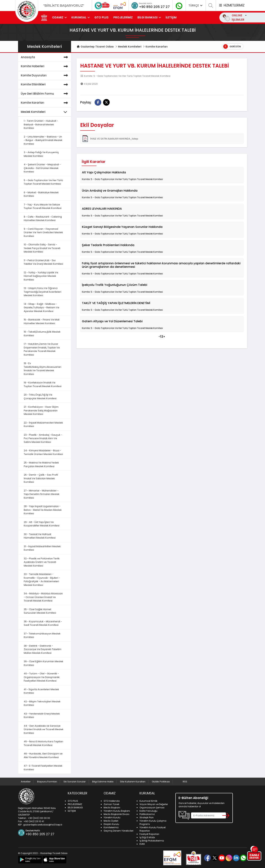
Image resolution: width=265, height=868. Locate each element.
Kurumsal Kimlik (148, 801)
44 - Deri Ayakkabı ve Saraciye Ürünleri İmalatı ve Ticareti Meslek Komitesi (44, 729)
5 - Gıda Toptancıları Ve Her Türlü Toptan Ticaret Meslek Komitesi (43, 182)
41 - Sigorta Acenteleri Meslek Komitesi (41, 691)
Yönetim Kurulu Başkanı (117, 811)
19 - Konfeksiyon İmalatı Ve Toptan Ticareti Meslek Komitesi (43, 384)
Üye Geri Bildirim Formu (45, 94)
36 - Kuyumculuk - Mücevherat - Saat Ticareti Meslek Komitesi (43, 623)
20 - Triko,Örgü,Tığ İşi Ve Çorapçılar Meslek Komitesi (40, 397)
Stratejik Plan (147, 817)
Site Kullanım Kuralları (133, 782)
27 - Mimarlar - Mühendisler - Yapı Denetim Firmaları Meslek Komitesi (42, 494)
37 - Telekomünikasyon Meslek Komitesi (42, 635)
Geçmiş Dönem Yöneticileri (119, 831)
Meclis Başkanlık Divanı (116, 814)
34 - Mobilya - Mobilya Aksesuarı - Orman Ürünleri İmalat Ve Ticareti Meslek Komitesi (43, 597)
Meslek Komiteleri (130, 47)
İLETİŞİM (171, 17)
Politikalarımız (147, 814)
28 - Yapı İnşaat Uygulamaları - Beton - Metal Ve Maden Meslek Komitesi (43, 510)
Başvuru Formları (47, 782)
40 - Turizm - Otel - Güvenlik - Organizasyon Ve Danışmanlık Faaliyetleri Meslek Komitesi (42, 677)
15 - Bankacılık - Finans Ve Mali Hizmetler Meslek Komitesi (42, 321)
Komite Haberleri (45, 66)
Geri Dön (232, 46)
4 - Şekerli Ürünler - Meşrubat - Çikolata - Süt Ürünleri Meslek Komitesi (42, 168)
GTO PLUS (101, 17)
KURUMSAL (79, 17)
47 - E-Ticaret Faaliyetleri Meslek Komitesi (43, 768)
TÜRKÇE (196, 5)
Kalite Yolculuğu (148, 811)
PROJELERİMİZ (123, 17)
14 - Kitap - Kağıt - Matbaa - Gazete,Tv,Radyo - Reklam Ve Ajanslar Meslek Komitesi (41, 308)
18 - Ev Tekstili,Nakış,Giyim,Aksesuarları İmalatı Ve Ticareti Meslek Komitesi (43, 369)
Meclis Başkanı (112, 808)
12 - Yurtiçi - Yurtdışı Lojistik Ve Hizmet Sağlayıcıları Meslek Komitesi (41, 276)
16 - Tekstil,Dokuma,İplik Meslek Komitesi (42, 334)
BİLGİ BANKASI (147, 17)
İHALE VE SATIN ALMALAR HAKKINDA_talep (110, 139)
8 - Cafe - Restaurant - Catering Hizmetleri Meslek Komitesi (43, 219)
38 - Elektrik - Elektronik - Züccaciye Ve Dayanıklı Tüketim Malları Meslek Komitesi (43, 649)
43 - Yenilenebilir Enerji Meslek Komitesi (42, 716)
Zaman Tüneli (111, 804)
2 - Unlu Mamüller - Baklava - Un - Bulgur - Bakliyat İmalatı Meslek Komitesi (43, 140)
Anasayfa (45, 57)
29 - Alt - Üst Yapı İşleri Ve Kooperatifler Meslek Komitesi (42, 524)
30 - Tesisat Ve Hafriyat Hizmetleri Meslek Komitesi (40, 536)
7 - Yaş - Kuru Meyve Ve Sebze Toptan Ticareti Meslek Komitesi (43, 206)
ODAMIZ (58, 17)
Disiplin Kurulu (111, 824)
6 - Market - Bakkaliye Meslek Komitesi (41, 194)
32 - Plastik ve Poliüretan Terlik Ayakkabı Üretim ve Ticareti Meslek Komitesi (42, 562)
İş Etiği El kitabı (147, 837)
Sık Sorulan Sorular (75, 782)
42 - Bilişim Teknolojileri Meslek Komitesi (42, 703)
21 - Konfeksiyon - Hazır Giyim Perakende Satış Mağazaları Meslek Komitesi (41, 410)
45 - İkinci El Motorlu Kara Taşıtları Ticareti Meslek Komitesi (43, 743)
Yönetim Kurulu (112, 817)
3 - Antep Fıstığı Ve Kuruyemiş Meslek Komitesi (41, 154)
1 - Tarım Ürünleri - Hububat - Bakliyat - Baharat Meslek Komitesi (41, 124)
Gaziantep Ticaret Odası (95, 47)
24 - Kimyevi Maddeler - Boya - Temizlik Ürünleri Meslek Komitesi (43, 452)
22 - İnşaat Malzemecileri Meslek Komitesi (43, 425)
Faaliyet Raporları (149, 834)
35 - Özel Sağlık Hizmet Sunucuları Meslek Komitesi (40, 611)
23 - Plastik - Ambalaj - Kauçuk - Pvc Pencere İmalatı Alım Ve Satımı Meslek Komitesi (43, 438)
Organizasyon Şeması (152, 808)
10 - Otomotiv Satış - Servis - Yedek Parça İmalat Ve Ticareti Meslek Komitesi (42, 248)
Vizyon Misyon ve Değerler (154, 804)
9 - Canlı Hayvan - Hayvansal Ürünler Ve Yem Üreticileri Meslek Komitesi (43, 232)
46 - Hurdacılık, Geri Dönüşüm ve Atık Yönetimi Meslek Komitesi (43, 755)
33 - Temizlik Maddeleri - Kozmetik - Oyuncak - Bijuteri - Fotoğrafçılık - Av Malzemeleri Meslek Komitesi (42, 580)
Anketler (26, 782)
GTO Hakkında (112, 801)
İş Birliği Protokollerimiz (152, 841)
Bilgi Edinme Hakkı (103, 782)
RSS (185, 782)
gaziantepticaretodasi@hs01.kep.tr (43, 825)
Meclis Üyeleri (111, 821)
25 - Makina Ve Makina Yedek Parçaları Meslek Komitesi (41, 464)
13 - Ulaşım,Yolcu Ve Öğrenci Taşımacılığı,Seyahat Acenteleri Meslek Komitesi (43, 292)
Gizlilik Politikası (161, 782)
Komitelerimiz (111, 827)
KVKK (142, 844)
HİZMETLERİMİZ (232, 5)
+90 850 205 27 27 (154, 7)
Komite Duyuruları (45, 76)
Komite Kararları (157, 47)
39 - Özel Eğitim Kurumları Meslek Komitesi (44, 663)
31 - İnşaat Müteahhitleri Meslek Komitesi (42, 548)
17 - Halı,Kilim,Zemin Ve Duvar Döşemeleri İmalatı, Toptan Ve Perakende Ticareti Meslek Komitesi (42, 349)
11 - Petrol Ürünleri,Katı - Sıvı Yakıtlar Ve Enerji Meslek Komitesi (43, 262)
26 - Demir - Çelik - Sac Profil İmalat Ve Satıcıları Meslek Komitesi (41, 478)
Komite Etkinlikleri (45, 85)
